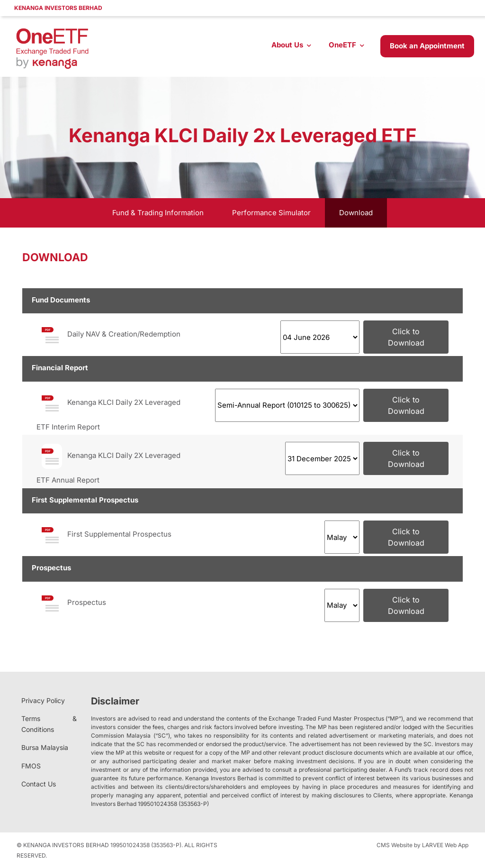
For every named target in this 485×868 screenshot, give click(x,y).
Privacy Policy (43, 700)
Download (356, 213)
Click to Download (406, 337)
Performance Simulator (271, 213)
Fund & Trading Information (158, 213)
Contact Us (39, 784)
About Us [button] (287, 45)
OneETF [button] (342, 45)
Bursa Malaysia (45, 747)
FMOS (31, 766)
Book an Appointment (427, 46)
